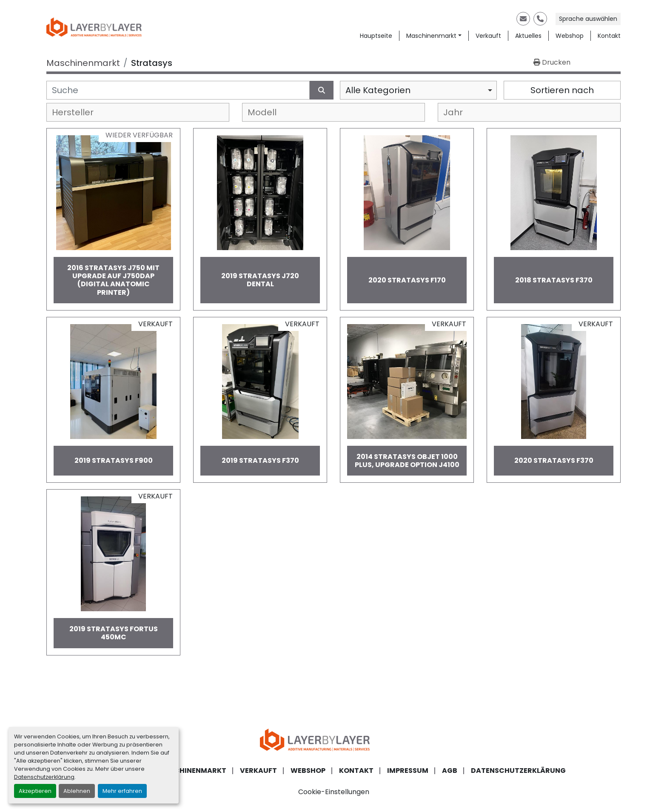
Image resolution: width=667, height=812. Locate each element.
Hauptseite (376, 36)
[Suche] (178, 90)
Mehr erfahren (122, 791)
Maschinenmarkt (431, 36)
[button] (434, 36)
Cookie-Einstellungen (334, 792)
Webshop (570, 36)
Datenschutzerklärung (44, 777)
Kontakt (609, 36)
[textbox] (80, 112)
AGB (450, 771)
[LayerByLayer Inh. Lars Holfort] (333, 739)
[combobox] (418, 90)
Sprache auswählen (588, 19)
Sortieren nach (562, 90)
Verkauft (488, 36)
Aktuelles (528, 36)
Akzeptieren (35, 791)
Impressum (408, 771)
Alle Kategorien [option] (378, 90)
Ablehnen (77, 791)
